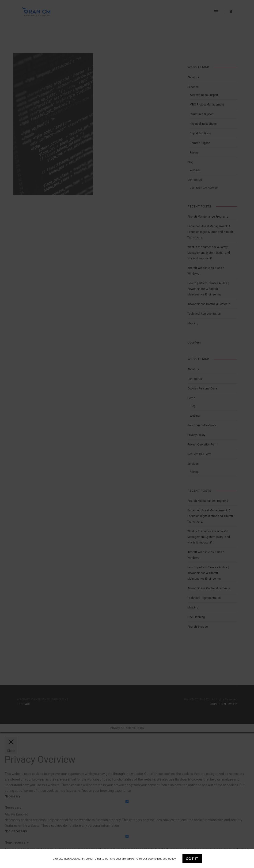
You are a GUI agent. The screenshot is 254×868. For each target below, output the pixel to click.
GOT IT (192, 859)
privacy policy (167, 859)
